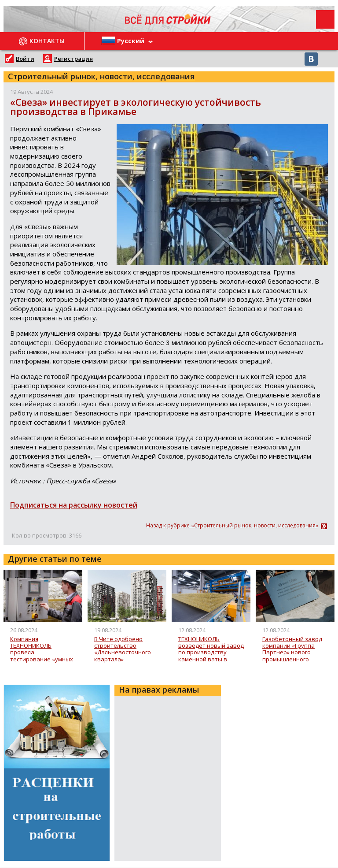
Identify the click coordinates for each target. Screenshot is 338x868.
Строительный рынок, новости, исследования (101, 76)
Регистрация (73, 59)
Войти (25, 59)
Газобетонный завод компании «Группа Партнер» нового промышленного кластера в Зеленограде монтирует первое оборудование (292, 649)
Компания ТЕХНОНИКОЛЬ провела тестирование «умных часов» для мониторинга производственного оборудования (42, 649)
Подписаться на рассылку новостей (74, 505)
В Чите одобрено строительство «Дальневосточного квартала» (123, 649)
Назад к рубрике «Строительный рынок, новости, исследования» (232, 526)
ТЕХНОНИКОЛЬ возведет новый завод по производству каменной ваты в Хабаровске (211, 649)
